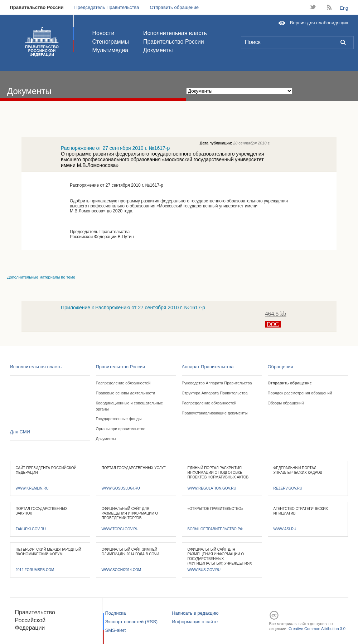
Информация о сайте (195, 622)
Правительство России (37, 7)
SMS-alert (116, 630)
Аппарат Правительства (208, 367)
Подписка (116, 613)
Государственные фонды (119, 419)
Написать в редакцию (195, 613)
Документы (158, 50)
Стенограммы (111, 42)
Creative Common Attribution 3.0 (317, 629)
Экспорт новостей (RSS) (132, 622)
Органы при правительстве (121, 429)
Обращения (280, 367)
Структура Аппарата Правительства (215, 393)
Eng (344, 8)
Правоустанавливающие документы (215, 413)
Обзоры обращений (286, 403)
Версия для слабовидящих (319, 23)
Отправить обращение (174, 7)
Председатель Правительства (107, 7)
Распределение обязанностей (123, 383)
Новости (103, 33)
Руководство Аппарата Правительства (217, 383)
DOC (273, 324)
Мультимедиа (110, 50)
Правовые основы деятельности (126, 393)
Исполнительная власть (175, 33)
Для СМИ (20, 432)
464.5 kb (276, 314)
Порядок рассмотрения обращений (300, 393)
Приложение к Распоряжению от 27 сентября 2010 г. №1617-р (133, 308)
